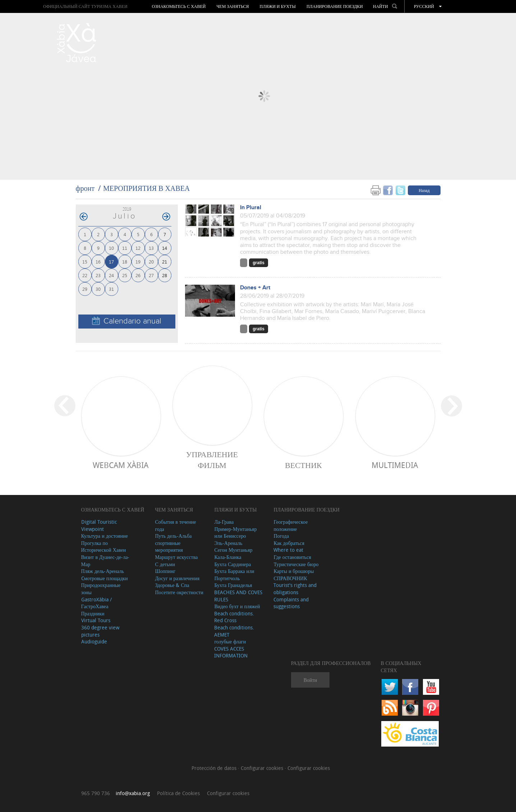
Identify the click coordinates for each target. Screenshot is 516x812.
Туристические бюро (296, 564)
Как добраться (289, 543)
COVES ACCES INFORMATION (231, 652)
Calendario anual (127, 321)
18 (125, 262)
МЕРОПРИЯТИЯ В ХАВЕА (146, 188)
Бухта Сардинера (232, 564)
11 (125, 248)
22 (85, 275)
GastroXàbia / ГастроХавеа (96, 603)
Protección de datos (215, 768)
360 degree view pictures (100, 631)
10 (111, 248)
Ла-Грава (224, 522)
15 (85, 262)
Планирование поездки (335, 6)
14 (165, 248)
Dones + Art (255, 288)
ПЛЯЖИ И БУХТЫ (278, 6)
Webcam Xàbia (121, 465)
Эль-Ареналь (228, 543)
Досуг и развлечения (177, 578)
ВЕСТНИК (303, 465)
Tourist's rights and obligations (295, 589)
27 (151, 275)
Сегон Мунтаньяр (233, 550)
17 (111, 262)
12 (138, 248)
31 (111, 289)
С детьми (165, 564)
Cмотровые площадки (105, 578)
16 (98, 262)
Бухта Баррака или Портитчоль (234, 575)
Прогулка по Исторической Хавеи (104, 547)
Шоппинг (165, 571)
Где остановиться (292, 557)
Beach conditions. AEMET (234, 631)
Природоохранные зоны (101, 589)
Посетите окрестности (179, 592)
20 (151, 262)
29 (85, 289)
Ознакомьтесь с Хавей (179, 6)
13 (151, 248)
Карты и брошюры (294, 571)
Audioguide (94, 641)
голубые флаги (230, 641)
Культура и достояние (105, 536)
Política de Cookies (178, 793)
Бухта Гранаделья (233, 585)
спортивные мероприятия (169, 547)
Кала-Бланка (228, 557)
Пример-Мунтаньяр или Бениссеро (235, 533)
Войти (310, 680)
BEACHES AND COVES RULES (238, 596)
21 (165, 262)
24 (111, 275)
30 (98, 289)
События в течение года (175, 525)
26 (138, 275)
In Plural (251, 208)
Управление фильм (212, 460)
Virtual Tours (96, 620)
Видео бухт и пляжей (237, 606)
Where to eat (288, 550)
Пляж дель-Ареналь (103, 571)
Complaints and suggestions (291, 603)
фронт (85, 188)
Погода (281, 536)
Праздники (93, 613)
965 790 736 (96, 793)
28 (165, 275)
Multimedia (395, 465)
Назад (424, 190)
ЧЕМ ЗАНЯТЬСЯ (233, 6)
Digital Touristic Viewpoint (99, 525)
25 (125, 275)
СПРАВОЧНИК (290, 578)
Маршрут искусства (176, 557)
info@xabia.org (133, 793)
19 (138, 262)
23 (98, 275)
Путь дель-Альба (173, 536)
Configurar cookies (263, 768)
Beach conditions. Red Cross (234, 617)
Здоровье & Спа (172, 585)
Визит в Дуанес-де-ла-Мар (105, 561)
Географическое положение (291, 525)
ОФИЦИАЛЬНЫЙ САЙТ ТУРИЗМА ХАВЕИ (85, 6)
